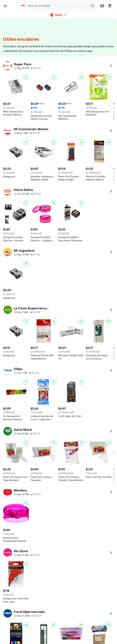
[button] (58, 15)
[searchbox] (57, 6)
